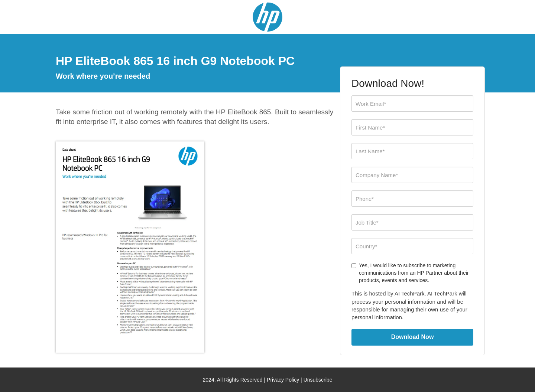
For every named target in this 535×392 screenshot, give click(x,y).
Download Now (413, 337)
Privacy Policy (283, 380)
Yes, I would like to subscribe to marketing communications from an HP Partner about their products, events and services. (410, 273)
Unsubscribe (318, 380)
